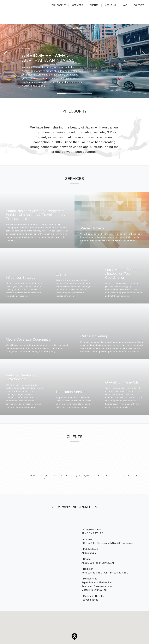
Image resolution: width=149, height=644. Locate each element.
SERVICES (78, 5)
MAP (125, 5)
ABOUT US (110, 5)
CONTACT (139, 5)
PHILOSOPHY (59, 5)
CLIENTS (94, 5)
